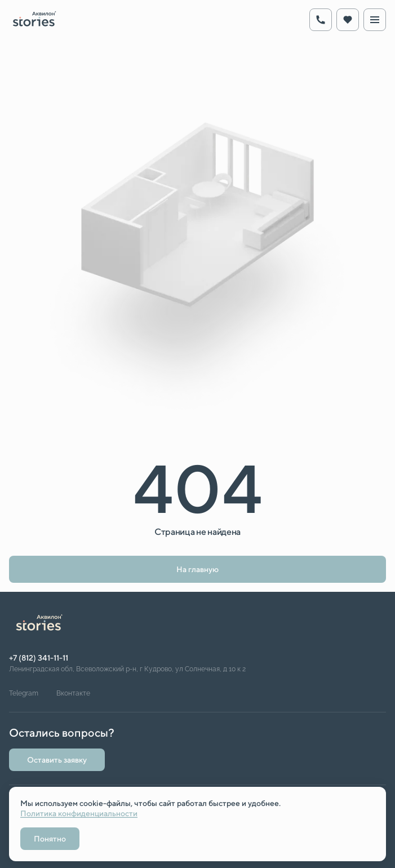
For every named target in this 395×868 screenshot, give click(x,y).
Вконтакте (73, 693)
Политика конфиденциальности (79, 813)
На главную (197, 569)
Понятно (50, 839)
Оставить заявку (57, 760)
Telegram (24, 693)
